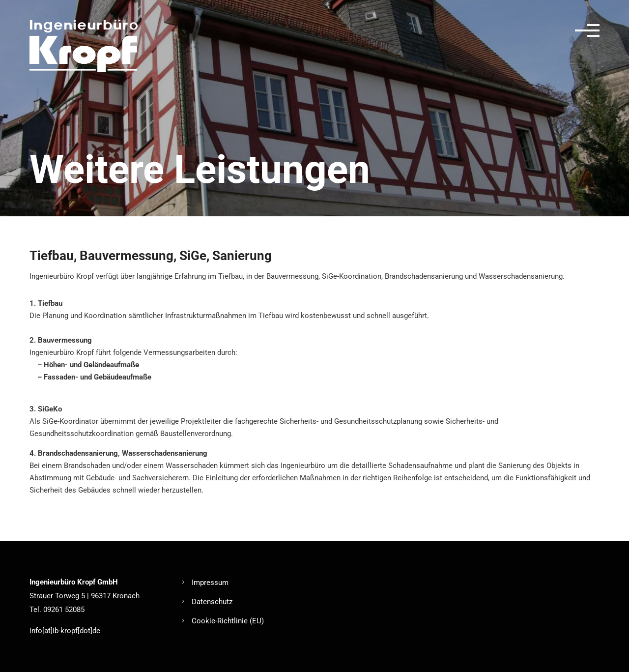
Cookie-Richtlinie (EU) (228, 621)
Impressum (210, 583)
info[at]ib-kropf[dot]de (65, 631)
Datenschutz (212, 602)
